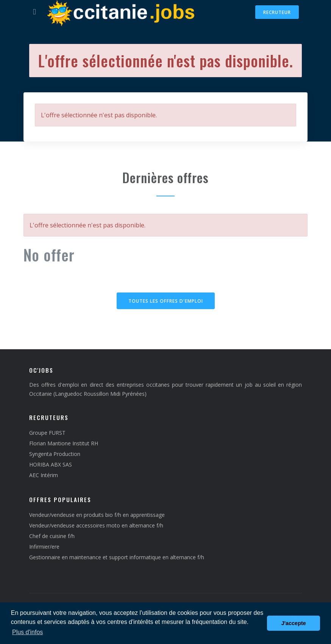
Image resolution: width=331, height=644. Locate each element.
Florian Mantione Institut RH (64, 443)
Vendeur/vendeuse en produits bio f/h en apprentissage (97, 515)
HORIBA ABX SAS (51, 464)
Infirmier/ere (44, 547)
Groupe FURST (47, 433)
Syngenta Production (55, 454)
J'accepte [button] (294, 623)
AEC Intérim (44, 475)
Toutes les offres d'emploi (166, 301)
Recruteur (277, 12)
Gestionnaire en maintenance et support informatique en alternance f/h (117, 557)
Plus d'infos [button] (27, 632)
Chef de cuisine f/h (52, 536)
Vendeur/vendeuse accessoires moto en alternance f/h (96, 525)
